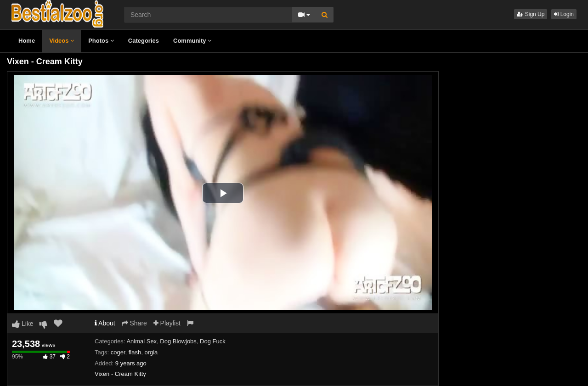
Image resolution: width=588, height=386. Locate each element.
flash (135, 352)
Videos (62, 41)
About (105, 323)
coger (118, 352)
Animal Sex (141, 341)
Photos (101, 41)
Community (192, 41)
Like (23, 324)
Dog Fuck (213, 341)
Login (564, 14)
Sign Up (531, 14)
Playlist (167, 323)
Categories (144, 41)
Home (27, 41)
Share (134, 323)
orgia (151, 352)
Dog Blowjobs (178, 341)
